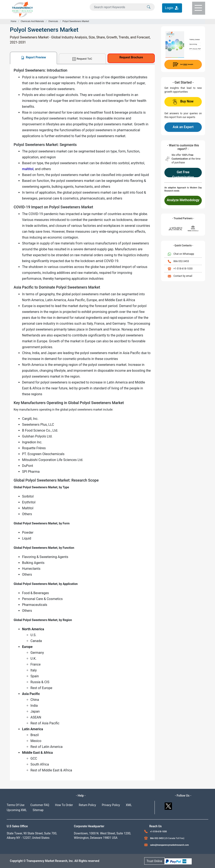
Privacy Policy (111, 805)
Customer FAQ (40, 805)
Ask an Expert (183, 127)
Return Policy (87, 805)
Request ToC (82, 59)
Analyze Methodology (183, 200)
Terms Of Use (16, 805)
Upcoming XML (17, 810)
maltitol (28, 169)
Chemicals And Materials (32, 21)
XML (129, 805)
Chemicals (53, 21)
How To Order (64, 805)
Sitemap (38, 810)
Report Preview (33, 57)
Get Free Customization (183, 174)
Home (14, 21)
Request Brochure (131, 57)
